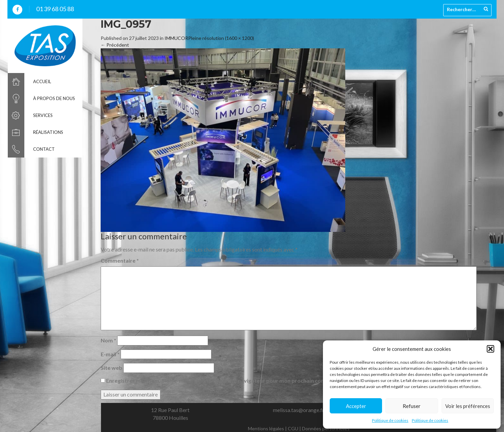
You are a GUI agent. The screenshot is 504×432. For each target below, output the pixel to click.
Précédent (115, 45)
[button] (490, 349)
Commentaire (120, 260)
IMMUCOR (176, 38)
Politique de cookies (390, 420)
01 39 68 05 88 (55, 9)
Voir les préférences (468, 406)
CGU (293, 428)
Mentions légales (266, 428)
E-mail (110, 354)
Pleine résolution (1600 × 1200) (221, 38)
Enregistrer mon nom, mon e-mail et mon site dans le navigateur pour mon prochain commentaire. (228, 380)
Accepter (356, 406)
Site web (111, 368)
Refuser (412, 406)
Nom (108, 340)
